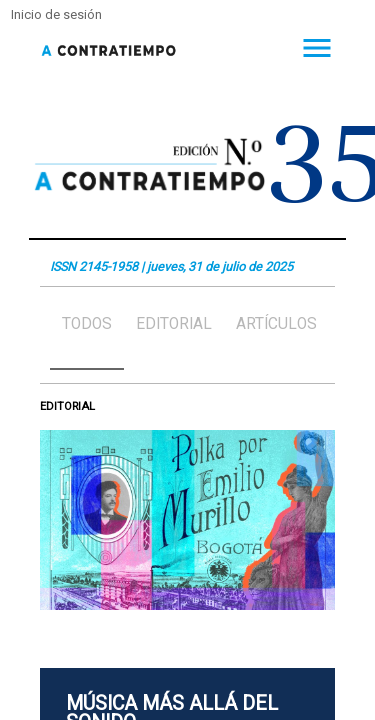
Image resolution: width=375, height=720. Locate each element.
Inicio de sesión (56, 14)
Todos (87, 324)
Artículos (276, 324)
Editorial (174, 324)
